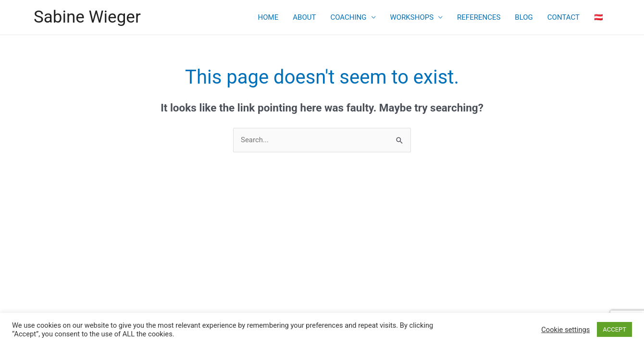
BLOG (524, 17)
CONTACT (563, 17)
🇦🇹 (599, 17)
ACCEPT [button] (614, 329)
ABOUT (304, 17)
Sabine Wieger (87, 17)
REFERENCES (479, 17)
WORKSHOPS (412, 17)
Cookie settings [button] (565, 330)
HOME (268, 17)
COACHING (348, 17)
